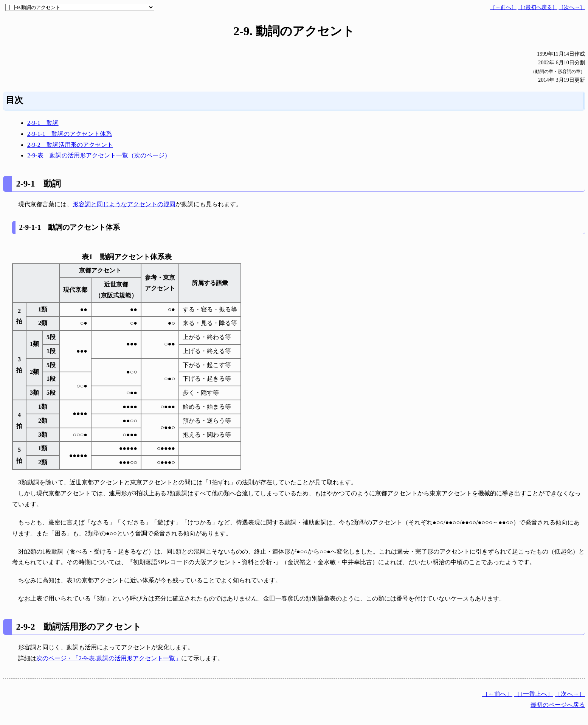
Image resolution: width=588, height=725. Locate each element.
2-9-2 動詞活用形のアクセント (70, 145)
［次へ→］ (572, 7)
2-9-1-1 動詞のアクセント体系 (70, 134)
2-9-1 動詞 (43, 123)
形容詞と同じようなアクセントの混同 (124, 204)
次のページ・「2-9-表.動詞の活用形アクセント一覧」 (109, 658)
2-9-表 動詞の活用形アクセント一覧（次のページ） (99, 155)
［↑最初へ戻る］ (538, 7)
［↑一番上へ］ (534, 694)
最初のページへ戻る (558, 705)
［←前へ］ (503, 7)
